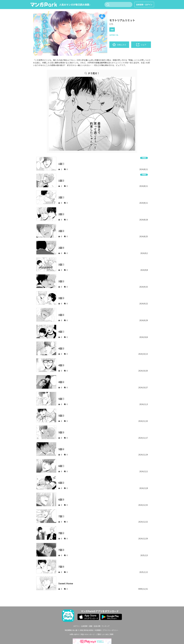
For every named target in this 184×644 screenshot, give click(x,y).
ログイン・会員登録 (80, 626)
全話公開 (97, 626)
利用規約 (98, 630)
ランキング (106, 626)
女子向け (112, 35)
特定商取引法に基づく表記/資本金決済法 (79, 630)
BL (117, 35)
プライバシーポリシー (111, 630)
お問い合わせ (74, 634)
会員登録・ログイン (144, 5)
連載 (91, 626)
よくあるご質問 (108, 634)
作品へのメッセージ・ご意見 (91, 634)
